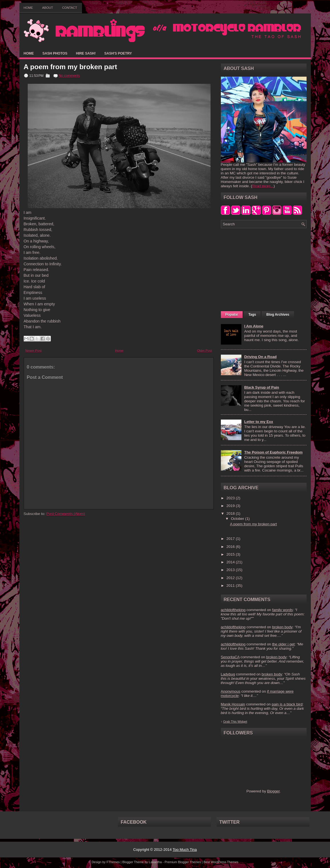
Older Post (205, 351)
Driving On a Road (260, 357)
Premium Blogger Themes (183, 862)
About (48, 8)
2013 (231, 570)
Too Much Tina (185, 850)
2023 (231, 498)
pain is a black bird (287, 704)
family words (282, 610)
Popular (232, 315)
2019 (231, 506)
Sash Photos (55, 53)
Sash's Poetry (118, 53)
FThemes (113, 862)
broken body (282, 627)
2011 (231, 586)
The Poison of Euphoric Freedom (273, 452)
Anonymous (231, 691)
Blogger (273, 791)
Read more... (263, 186)
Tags (252, 315)
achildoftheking (233, 610)
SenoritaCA (230, 657)
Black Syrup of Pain (262, 387)
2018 (231, 514)
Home (28, 8)
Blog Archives (278, 315)
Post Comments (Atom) (66, 514)
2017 (231, 539)
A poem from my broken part (70, 67)
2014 (231, 562)
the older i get (283, 644)
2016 (231, 547)
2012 (231, 578)
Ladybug (228, 674)
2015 (231, 554)
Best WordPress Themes (221, 862)
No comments (69, 76)
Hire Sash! (86, 53)
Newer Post (34, 351)
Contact (69, 8)
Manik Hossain (233, 704)
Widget (242, 722)
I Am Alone (254, 326)
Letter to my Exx (259, 422)
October (238, 519)
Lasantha (155, 862)
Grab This (230, 722)
